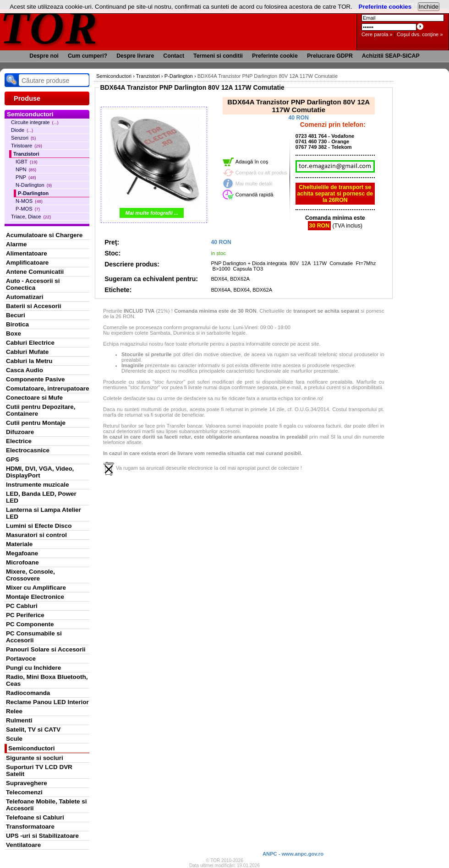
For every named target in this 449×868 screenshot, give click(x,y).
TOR (49, 27)
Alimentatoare (27, 253)
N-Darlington (34, 185)
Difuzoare (20, 432)
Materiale (19, 544)
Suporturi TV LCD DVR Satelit (39, 770)
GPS (12, 459)
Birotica (17, 324)
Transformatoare (30, 827)
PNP (26, 177)
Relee (14, 711)
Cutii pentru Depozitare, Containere (41, 410)
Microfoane (22, 562)
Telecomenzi (24, 792)
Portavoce (21, 659)
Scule (14, 739)
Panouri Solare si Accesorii (46, 649)
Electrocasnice (28, 450)
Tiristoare (27, 146)
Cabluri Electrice (30, 343)
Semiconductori (32, 748)
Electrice (19, 441)
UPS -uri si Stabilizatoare (42, 836)
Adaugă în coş (252, 162)
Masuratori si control (36, 535)
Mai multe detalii (254, 184)
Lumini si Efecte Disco (39, 526)
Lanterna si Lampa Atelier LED (44, 513)
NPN (26, 169)
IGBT (27, 162)
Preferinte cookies (385, 7)
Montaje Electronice (35, 597)
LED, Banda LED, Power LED (41, 497)
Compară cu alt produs (261, 173)
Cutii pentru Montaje (36, 423)
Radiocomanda (28, 693)
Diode (22, 130)
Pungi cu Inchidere (33, 668)
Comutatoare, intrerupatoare (47, 388)
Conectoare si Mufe (34, 398)
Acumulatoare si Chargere (44, 235)
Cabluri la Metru (29, 361)
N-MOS (29, 201)
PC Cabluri (22, 606)
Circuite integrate (35, 122)
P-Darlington (33, 193)
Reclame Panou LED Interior (47, 702)
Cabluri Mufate (27, 352)
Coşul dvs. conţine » (420, 34)
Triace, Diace (31, 217)
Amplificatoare (27, 263)
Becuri (16, 315)
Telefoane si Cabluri (35, 817)
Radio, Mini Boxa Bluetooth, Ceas (47, 680)
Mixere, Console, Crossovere (30, 575)
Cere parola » (377, 34)
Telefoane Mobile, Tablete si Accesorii (46, 805)
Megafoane (22, 553)
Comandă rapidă (255, 195)
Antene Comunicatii (35, 272)
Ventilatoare (23, 845)
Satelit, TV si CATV (33, 730)
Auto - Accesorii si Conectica (33, 284)
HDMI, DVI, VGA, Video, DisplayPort (40, 472)
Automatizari (25, 297)
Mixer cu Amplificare (36, 588)
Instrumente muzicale (37, 485)
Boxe (14, 334)
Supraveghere (27, 783)
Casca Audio (25, 370)
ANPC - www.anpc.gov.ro (293, 854)
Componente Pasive (35, 379)
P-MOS (28, 209)
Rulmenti (19, 720)
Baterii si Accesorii (34, 306)
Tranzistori (26, 154)
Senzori (23, 138)
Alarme (16, 244)
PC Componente (30, 624)
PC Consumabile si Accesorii (34, 637)
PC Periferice (25, 615)
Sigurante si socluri (35, 758)
